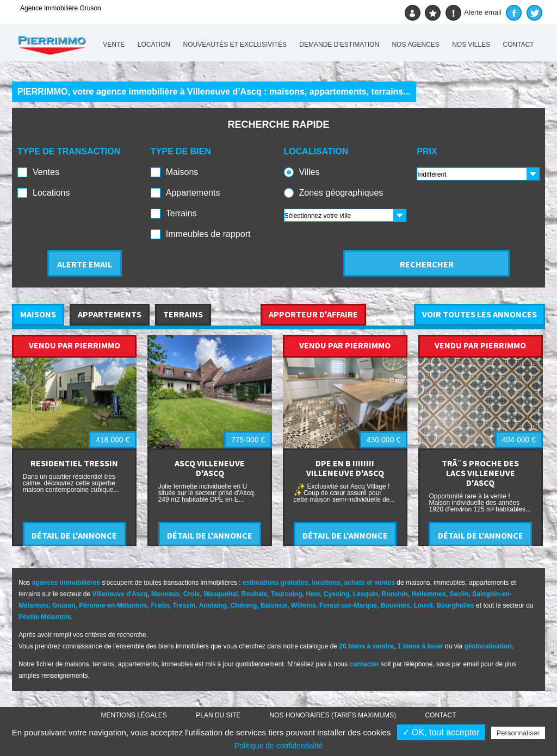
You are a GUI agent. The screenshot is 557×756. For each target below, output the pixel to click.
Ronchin (395, 594)
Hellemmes (428, 594)
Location (154, 45)
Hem (313, 594)
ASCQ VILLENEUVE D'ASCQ (210, 468)
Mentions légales (134, 715)
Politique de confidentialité (279, 746)
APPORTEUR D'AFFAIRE (313, 314)
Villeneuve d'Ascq (120, 594)
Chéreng (244, 605)
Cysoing (336, 594)
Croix (192, 594)
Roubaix (254, 594)
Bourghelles (455, 605)
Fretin (160, 605)
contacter (364, 664)
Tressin (184, 605)
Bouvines (395, 605)
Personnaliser (518, 733)
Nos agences (415, 45)
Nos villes (471, 45)
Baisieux (274, 605)
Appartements (193, 193)
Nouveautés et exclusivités (235, 45)
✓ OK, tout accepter (441, 732)
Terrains (181, 213)
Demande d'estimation (339, 45)
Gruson (64, 605)
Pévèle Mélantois (45, 617)
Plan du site (218, 715)
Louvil (423, 605)
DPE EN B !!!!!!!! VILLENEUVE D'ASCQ (345, 468)
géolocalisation (488, 646)
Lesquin (366, 594)
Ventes (46, 172)
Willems (303, 605)
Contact (519, 45)
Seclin (459, 594)
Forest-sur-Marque (348, 605)
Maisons (182, 172)
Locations (51, 193)
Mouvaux (165, 594)
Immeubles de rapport (208, 234)
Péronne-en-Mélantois (113, 605)
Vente (114, 45)
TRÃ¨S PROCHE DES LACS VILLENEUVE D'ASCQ (480, 473)
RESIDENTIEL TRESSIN (74, 463)
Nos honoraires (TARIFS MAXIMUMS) (333, 715)
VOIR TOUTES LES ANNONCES (479, 314)
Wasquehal (221, 594)
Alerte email (474, 13)
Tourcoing (287, 594)
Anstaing (213, 605)
